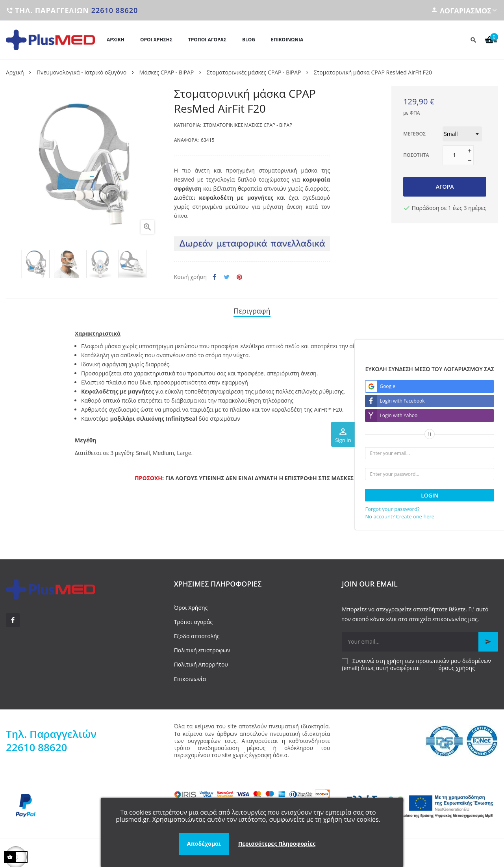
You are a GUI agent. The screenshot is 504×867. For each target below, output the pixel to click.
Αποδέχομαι (204, 844)
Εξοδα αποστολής (197, 633)
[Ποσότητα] (454, 155)
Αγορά (445, 187)
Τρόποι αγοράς (193, 619)
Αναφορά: (186, 140)
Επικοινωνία (190, 676)
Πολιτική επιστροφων (202, 648)
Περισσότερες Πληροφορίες (277, 844)
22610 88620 (115, 10)
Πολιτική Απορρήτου (201, 662)
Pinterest (239, 277)
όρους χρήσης (457, 665)
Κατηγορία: (188, 125)
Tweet (227, 277)
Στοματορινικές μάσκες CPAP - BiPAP (248, 125)
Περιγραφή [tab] (252, 310)
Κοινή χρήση (214, 277)
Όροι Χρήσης (191, 605)
